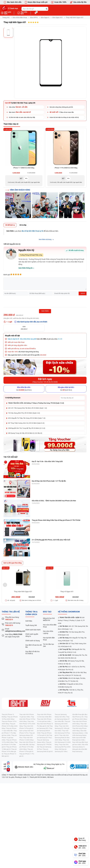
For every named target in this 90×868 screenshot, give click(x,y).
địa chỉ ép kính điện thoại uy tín (32, 231)
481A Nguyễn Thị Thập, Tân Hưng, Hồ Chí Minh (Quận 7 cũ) (27, 418)
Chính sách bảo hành (33, 630)
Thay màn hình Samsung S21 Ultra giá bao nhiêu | (62, 728)
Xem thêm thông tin (26, 268)
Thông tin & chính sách (31, 613)
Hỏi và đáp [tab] (23, 225)
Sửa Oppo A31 (58, 17)
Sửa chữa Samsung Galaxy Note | (80, 735)
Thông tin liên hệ (11, 612)
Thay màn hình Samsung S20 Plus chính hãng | (63, 747)
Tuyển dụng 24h (31, 625)
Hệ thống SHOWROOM (69, 612)
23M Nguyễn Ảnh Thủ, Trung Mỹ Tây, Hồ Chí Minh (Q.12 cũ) (27, 428)
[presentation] (21, 302)
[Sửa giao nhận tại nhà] (66, 389)
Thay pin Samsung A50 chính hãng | (62, 724)
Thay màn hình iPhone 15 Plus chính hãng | (27, 719)
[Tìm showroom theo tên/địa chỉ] (72, 398)
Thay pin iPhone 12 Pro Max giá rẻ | (10, 745)
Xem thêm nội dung (45, 239)
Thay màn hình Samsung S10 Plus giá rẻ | (62, 733)
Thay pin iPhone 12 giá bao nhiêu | (9, 738)
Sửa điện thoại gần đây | (80, 715)
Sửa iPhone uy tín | (78, 717)
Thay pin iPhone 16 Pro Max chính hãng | (10, 726)
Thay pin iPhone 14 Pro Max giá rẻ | (9, 752)
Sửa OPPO (34, 17)
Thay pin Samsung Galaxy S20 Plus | (27, 735)
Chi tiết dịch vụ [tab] (10, 225)
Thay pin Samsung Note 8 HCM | (45, 731)
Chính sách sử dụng (33, 641)
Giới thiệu (29, 621)
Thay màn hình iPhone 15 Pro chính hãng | (27, 724)
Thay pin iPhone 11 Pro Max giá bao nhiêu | (9, 733)
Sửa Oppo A (45, 17)
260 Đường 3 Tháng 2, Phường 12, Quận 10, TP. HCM (71, 620)
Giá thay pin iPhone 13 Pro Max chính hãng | (27, 747)
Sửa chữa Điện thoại (20, 17)
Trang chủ (6, 17)
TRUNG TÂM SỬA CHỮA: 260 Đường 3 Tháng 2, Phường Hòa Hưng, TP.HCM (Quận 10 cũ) (36, 403)
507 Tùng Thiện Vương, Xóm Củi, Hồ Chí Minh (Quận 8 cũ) (26, 423)
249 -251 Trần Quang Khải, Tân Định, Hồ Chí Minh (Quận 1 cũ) (27, 408)
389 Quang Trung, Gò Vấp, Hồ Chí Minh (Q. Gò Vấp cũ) (25, 433)
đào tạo (47, 612)
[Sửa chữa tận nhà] (24, 389)
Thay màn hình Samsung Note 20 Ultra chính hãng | (62, 738)
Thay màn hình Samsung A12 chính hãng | (63, 742)
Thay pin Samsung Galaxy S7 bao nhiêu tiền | (62, 719)
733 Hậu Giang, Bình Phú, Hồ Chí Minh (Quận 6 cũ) (24, 413)
